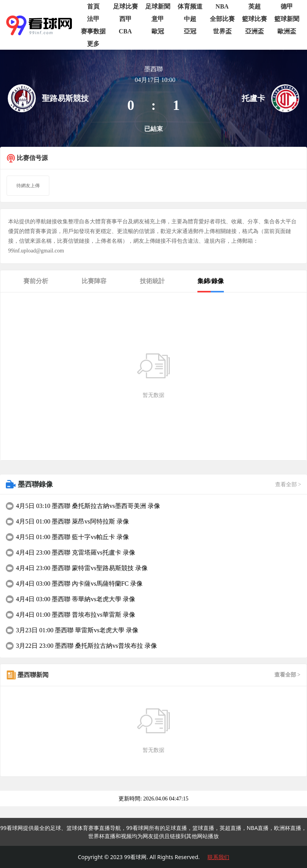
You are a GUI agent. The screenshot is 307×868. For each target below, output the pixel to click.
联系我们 (218, 857)
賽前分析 (36, 281)
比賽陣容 (94, 281)
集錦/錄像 (211, 281)
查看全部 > (288, 484)
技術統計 (152, 281)
